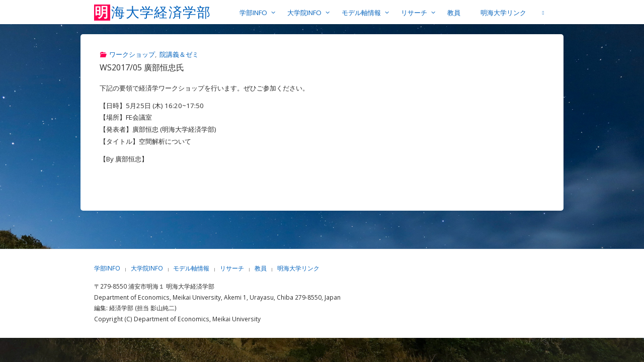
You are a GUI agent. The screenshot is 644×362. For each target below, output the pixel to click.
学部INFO (107, 268)
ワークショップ (132, 54)
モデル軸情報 (191, 268)
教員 (261, 268)
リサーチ (232, 268)
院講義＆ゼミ (179, 54)
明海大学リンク (298, 268)
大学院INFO (147, 268)
